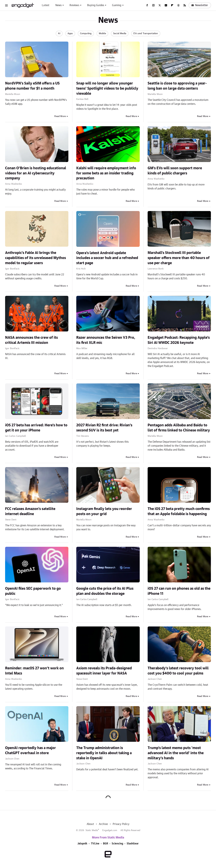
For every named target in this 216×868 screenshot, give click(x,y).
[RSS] (185, 5)
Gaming (117, 5)
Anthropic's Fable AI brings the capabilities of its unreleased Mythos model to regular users (36, 258)
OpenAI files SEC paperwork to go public (33, 591)
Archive (103, 824)
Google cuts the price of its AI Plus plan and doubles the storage (105, 591)
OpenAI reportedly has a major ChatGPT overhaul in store (30, 750)
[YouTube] (166, 5)
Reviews (74, 5)
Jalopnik (82, 844)
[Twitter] (160, 5)
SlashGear (133, 844)
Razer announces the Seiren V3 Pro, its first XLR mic (106, 340)
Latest (46, 5)
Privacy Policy (121, 824)
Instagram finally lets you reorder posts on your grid (104, 511)
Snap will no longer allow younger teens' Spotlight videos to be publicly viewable (107, 88)
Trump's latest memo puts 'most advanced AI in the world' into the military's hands (176, 753)
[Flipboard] (172, 5)
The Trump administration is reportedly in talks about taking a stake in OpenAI (104, 753)
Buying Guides (96, 5)
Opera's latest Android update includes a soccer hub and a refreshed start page (107, 258)
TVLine (95, 844)
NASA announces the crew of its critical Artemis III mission (31, 340)
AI (59, 33)
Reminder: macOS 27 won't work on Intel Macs (34, 671)
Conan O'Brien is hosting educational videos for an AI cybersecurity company (36, 173)
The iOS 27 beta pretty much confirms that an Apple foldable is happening (179, 511)
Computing (86, 33)
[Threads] (178, 5)
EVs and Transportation (146, 33)
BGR (106, 844)
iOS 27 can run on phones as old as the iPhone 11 (179, 591)
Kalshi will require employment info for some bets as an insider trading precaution (106, 173)
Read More (60, 116)
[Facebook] (147, 5)
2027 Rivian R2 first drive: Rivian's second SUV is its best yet (104, 428)
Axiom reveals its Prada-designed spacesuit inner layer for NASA (104, 671)
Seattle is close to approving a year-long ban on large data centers (177, 86)
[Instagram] (153, 5)
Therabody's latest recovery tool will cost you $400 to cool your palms (178, 671)
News (59, 5)
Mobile (102, 33)
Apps (70, 33)
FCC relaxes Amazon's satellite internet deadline (30, 511)
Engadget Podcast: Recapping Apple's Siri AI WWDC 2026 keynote (179, 340)
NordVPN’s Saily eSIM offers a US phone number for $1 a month (32, 86)
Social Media (120, 33)
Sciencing (117, 844)
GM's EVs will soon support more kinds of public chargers (175, 171)
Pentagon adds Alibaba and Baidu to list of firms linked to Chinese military (179, 428)
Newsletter (200, 5)
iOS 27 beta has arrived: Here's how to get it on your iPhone (36, 428)
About (90, 824)
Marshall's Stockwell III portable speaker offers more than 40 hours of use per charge (179, 258)
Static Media (92, 830)
